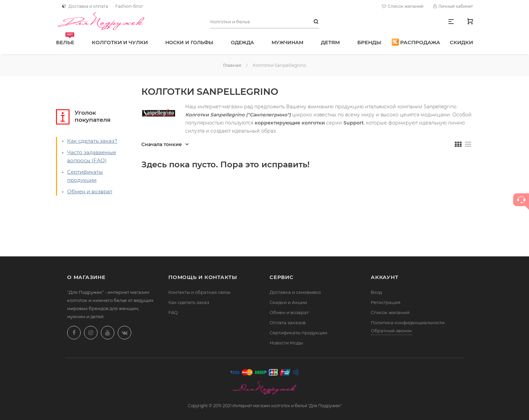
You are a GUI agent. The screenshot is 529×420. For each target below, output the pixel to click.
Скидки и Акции (288, 302)
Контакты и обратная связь (199, 292)
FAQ (173, 312)
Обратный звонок (391, 331)
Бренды (369, 42)
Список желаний (403, 6)
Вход (376, 292)
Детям (330, 42)
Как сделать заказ (189, 302)
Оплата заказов (288, 323)
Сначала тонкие (162, 144)
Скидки (461, 42)
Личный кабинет (453, 6)
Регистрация (386, 302)
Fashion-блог (129, 6)
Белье (65, 39)
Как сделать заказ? (92, 141)
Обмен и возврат (90, 191)
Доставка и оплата (85, 6)
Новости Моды (286, 343)
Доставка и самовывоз (295, 292)
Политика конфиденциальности (408, 323)
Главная (232, 65)
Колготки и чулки (120, 42)
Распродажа (416, 42)
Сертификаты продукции (298, 333)
